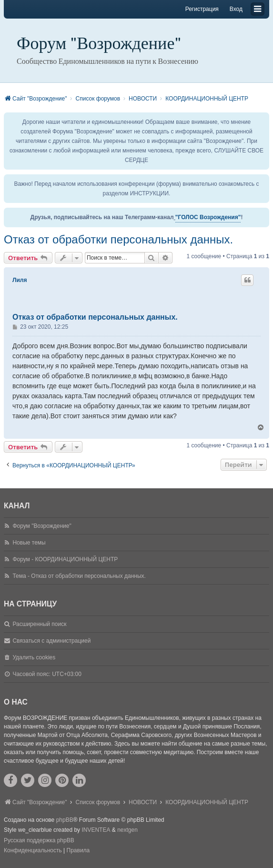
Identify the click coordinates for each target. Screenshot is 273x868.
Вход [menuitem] (236, 9)
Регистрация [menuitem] (202, 9)
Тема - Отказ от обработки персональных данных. (79, 576)
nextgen (127, 830)
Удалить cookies (34, 657)
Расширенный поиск (39, 624)
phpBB (65, 820)
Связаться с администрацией (51, 641)
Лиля (20, 280)
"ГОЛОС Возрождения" (208, 217)
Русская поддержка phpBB (39, 840)
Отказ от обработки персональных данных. (118, 239)
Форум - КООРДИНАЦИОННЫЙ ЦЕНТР (65, 559)
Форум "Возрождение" (99, 44)
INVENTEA (96, 830)
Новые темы (29, 543)
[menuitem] (33, 851)
